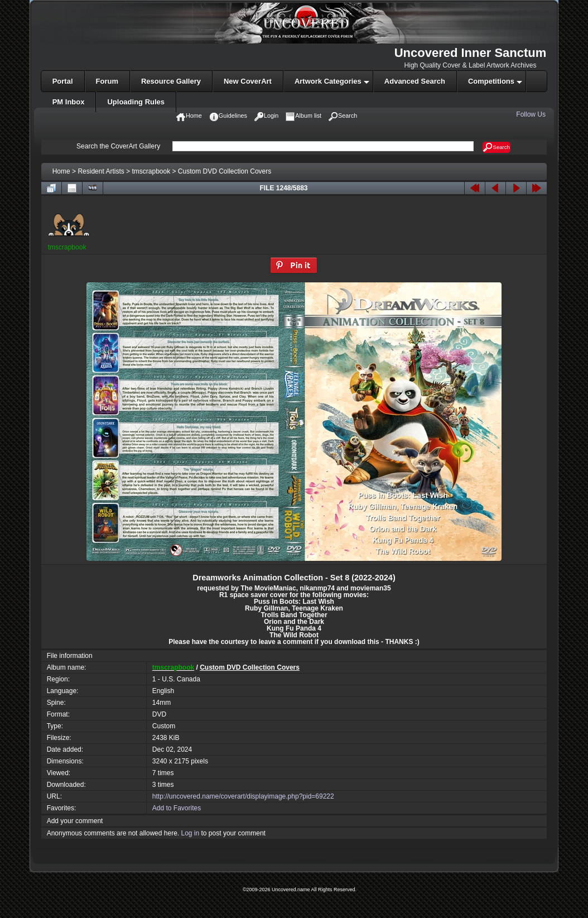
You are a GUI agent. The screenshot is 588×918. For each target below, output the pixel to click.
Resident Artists (101, 171)
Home (61, 171)
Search (496, 147)
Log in (190, 833)
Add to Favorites (177, 808)
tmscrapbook (151, 171)
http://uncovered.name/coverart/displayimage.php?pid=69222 (243, 796)
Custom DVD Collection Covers (225, 171)
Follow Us (532, 114)
